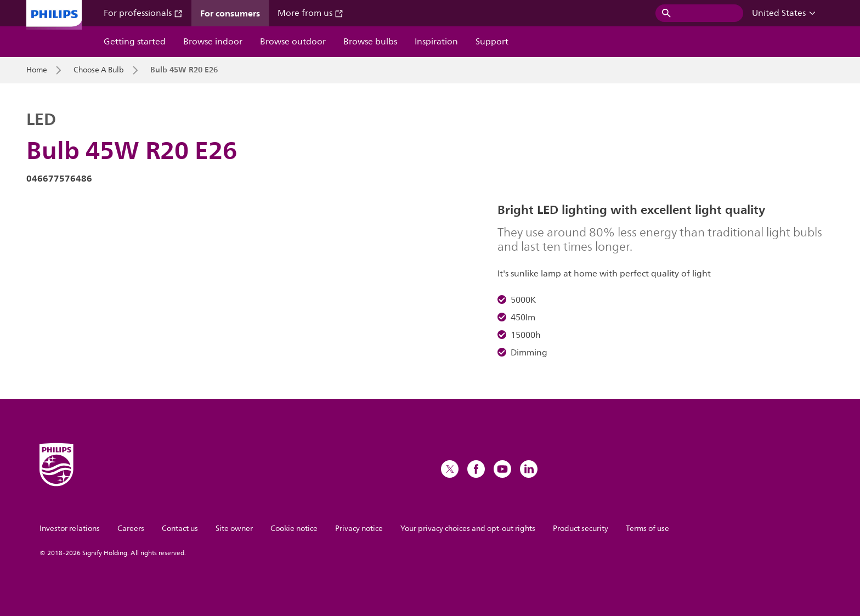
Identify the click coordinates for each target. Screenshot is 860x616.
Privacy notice (359, 529)
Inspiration (436, 42)
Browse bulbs (370, 42)
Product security (581, 529)
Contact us (180, 529)
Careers (131, 529)
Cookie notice (294, 529)
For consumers (230, 13)
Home (37, 70)
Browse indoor (213, 42)
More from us (310, 13)
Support (492, 42)
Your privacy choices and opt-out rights (468, 529)
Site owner (234, 529)
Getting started (135, 42)
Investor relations (70, 529)
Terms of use (647, 529)
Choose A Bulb (99, 70)
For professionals (143, 13)
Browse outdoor (293, 42)
